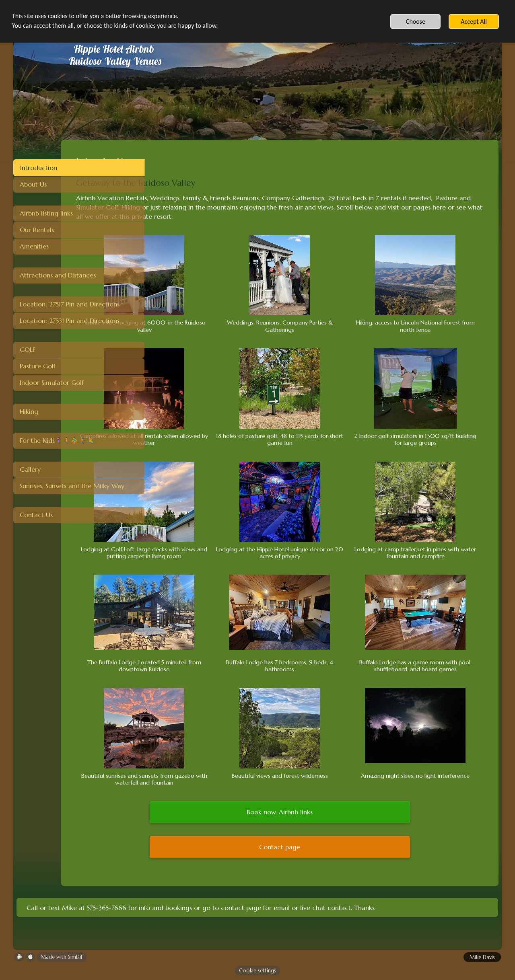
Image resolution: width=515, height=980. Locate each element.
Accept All (474, 22)
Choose (416, 22)
